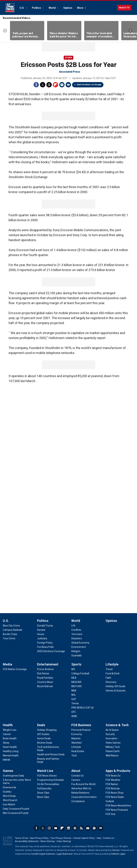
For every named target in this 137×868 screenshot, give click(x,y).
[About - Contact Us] (78, 776)
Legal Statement (64, 854)
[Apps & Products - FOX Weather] (113, 780)
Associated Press (70, 72)
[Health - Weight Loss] (10, 730)
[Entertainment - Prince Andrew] (45, 669)
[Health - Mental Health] (11, 756)
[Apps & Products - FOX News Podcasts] (117, 810)
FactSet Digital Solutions (43, 854)
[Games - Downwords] (10, 787)
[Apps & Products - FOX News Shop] (115, 793)
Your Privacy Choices (61, 838)
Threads (49, 85)
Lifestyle (112, 664)
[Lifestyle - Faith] (108, 678)
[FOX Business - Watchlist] (77, 743)
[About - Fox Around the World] (83, 784)
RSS (81, 828)
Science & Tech (117, 725)
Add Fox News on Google (89, 85)
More (80, 8)
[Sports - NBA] (74, 691)
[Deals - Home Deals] (44, 738)
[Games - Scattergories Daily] (13, 776)
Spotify (94, 828)
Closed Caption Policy (84, 838)
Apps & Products (118, 771)
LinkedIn (68, 828)
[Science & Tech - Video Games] (113, 743)
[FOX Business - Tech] (74, 756)
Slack (75, 828)
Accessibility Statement (27, 841)
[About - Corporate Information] (84, 797)
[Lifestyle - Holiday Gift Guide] (116, 686)
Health (8, 725)
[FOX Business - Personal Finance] (81, 730)
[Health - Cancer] (7, 734)
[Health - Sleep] (6, 743)
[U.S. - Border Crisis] (10, 634)
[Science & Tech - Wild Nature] (112, 756)
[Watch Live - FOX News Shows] (47, 776)
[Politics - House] (41, 634)
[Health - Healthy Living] (11, 751)
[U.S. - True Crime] (9, 638)
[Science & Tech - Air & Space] (112, 730)
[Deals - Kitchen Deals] (45, 743)
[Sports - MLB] (74, 678)
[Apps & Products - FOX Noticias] (113, 788)
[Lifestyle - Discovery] (111, 682)
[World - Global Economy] (80, 643)
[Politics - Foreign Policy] (45, 643)
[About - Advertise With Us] (81, 788)
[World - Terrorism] (77, 634)
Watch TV (124, 8)
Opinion (68, 8)
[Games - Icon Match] (9, 804)
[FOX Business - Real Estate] (78, 751)
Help (99, 838)
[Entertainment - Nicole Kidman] (45, 686)
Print (62, 85)
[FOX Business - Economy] (77, 734)
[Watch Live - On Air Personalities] (48, 784)
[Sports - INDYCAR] (77, 686)
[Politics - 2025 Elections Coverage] (51, 651)
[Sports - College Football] (80, 673)
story (68, 58)
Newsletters (88, 828)
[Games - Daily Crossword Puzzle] (16, 809)
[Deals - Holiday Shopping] (47, 730)
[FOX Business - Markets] (76, 738)
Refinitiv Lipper (118, 854)
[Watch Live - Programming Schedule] (50, 780)
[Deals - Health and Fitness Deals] (51, 754)
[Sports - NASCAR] (76, 682)
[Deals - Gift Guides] (43, 734)
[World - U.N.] (73, 626)
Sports (76, 664)
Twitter (43, 85)
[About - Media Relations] (80, 793)
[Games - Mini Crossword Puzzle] (16, 813)
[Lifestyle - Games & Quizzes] (116, 691)
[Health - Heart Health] (10, 747)
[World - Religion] (76, 651)
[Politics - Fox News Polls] (45, 647)
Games (8, 771)
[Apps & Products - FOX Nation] (112, 784)
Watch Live (45, 771)
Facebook (36, 85)
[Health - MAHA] (7, 760)
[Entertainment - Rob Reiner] (43, 673)
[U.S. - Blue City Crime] (11, 626)
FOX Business (81, 725)
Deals (41, 725)
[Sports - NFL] (73, 669)
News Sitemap (48, 841)
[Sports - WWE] (74, 716)
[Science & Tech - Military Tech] (113, 747)
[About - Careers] (76, 780)
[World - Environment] (79, 647)
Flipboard (55, 85)
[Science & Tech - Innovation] (111, 738)
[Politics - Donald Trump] (45, 626)
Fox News (10, 8)
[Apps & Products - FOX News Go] (113, 776)
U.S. (22, 8)
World (52, 8)
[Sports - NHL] (74, 695)
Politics (37, 8)
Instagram (49, 828)
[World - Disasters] (77, 638)
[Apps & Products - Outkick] (110, 801)
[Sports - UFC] (74, 712)
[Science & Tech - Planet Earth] (113, 751)
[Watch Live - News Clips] (43, 797)
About (76, 771)
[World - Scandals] (77, 655)
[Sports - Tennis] (75, 703)
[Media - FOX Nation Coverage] (15, 669)
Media (7, 664)
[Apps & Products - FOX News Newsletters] (118, 806)
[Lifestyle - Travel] (109, 669)
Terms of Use (22, 838)
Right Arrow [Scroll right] (130, 31)
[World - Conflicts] (76, 630)
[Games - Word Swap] (9, 796)
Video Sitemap (64, 841)
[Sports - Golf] (74, 699)
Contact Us (108, 838)
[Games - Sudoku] (7, 792)
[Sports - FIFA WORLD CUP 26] (83, 708)
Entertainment (48, 664)
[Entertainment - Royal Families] (45, 678)
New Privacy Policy (39, 838)
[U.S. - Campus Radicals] (13, 630)
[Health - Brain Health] (10, 738)
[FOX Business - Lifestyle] (76, 747)
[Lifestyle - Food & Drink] (113, 673)
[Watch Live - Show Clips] (43, 793)
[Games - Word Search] (10, 800)
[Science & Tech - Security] (110, 734)
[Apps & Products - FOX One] (111, 814)
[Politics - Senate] (41, 630)
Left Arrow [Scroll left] (5, 31)
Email (68, 85)
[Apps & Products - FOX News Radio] (115, 797)
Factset (116, 850)
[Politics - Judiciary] (42, 638)
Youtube (56, 828)
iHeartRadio (101, 828)
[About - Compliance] (78, 801)
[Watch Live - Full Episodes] (44, 788)
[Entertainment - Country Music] (45, 682)
